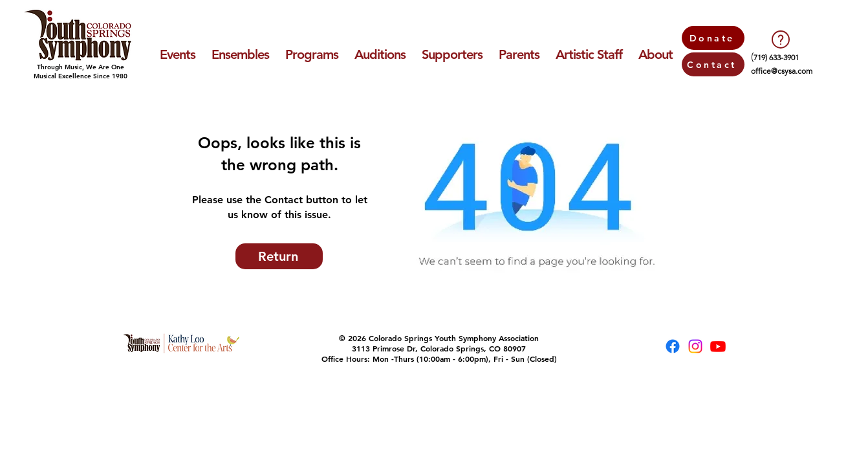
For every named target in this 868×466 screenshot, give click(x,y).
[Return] (279, 256)
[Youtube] (718, 346)
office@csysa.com (782, 71)
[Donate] (713, 38)
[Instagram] (695, 346)
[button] (177, 54)
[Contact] (713, 64)
